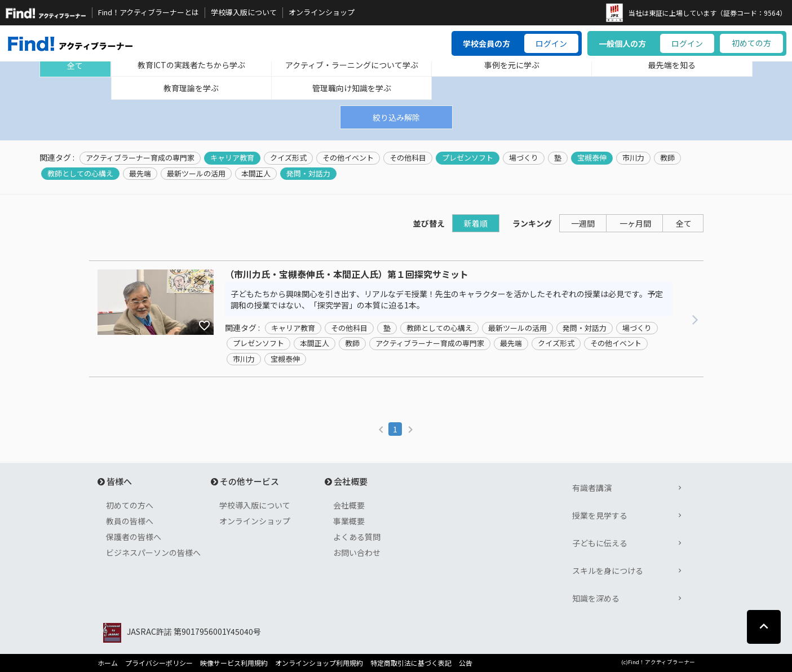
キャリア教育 (232, 158)
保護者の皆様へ (134, 537)
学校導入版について (244, 12)
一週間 (583, 223)
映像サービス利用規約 (234, 663)
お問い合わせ (357, 552)
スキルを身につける (608, 571)
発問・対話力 (308, 174)
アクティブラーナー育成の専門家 (140, 158)
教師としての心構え (80, 174)
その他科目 (408, 158)
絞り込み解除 (396, 117)
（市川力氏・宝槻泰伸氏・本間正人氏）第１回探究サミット (347, 275)
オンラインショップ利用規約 (319, 663)
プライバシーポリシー (159, 663)
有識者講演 (592, 488)
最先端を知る (672, 65)
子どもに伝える (600, 543)
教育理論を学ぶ (191, 88)
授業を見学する (600, 515)
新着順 (476, 223)
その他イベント (348, 158)
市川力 (633, 158)
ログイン (551, 43)
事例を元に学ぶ (512, 65)
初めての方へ (130, 505)
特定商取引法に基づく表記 (411, 663)
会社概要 (349, 505)
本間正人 (256, 174)
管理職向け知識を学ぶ (352, 88)
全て (75, 65)
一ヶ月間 (635, 223)
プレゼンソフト (468, 158)
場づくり (524, 158)
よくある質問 (357, 537)
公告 (466, 663)
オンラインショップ (322, 12)
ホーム (108, 663)
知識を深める (596, 598)
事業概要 (349, 521)
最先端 (140, 174)
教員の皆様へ (130, 521)
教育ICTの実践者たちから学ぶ (191, 65)
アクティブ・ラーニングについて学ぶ (352, 65)
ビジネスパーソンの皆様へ (153, 552)
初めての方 (751, 43)
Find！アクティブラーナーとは (149, 12)
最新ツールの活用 (196, 174)
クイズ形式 (288, 158)
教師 (667, 158)
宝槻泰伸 (592, 158)
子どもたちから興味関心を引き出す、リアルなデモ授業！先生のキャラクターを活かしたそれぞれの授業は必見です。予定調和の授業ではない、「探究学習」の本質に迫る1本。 (447, 299)
